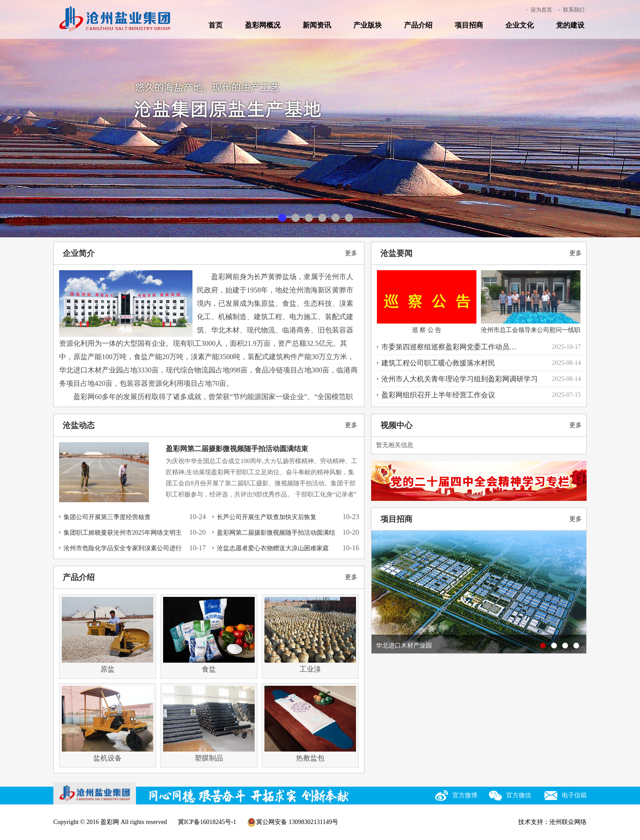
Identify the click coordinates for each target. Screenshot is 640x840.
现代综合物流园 (336, 218)
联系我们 (574, 10)
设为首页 (541, 10)
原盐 (282, 218)
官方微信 (519, 795)
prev (383, 593)
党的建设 (570, 25)
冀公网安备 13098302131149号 (293, 822)
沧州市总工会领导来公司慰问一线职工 (531, 308)
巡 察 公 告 (427, 302)
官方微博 (465, 795)
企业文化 (520, 25)
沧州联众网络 (568, 822)
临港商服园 (349, 218)
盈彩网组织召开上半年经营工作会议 (438, 395)
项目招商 (469, 25)
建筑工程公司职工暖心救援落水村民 (438, 363)
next (575, 593)
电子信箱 (574, 795)
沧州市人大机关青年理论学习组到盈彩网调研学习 (460, 379)
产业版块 (368, 25)
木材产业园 (322, 218)
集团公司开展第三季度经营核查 (107, 517)
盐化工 (309, 218)
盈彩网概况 (263, 25)
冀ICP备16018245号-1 (207, 822)
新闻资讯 (317, 25)
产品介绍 (418, 25)
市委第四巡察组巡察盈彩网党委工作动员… (449, 347)
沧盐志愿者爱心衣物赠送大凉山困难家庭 (273, 548)
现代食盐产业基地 (296, 218)
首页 (216, 25)
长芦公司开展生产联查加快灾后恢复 (267, 517)
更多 (351, 253)
